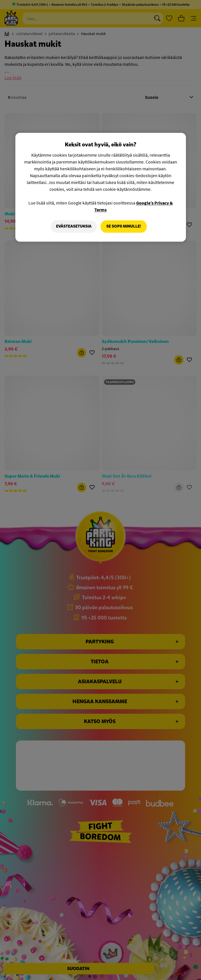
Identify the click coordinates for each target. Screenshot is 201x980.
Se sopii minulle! (124, 227)
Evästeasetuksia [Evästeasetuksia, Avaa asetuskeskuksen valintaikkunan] (74, 227)
